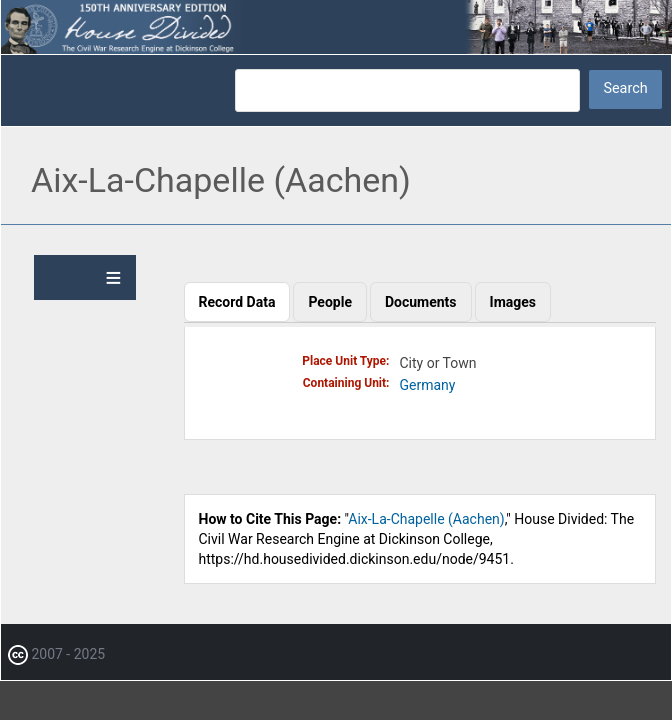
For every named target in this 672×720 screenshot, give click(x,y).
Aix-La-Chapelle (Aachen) (426, 519)
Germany (428, 385)
